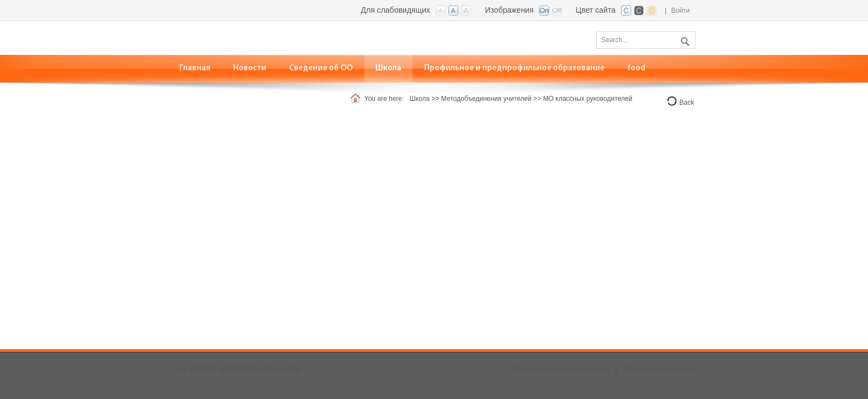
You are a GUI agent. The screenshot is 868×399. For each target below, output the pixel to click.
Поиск (684, 39)
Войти (680, 11)
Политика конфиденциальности (560, 369)
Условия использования (660, 369)
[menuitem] (250, 68)
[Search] (646, 40)
